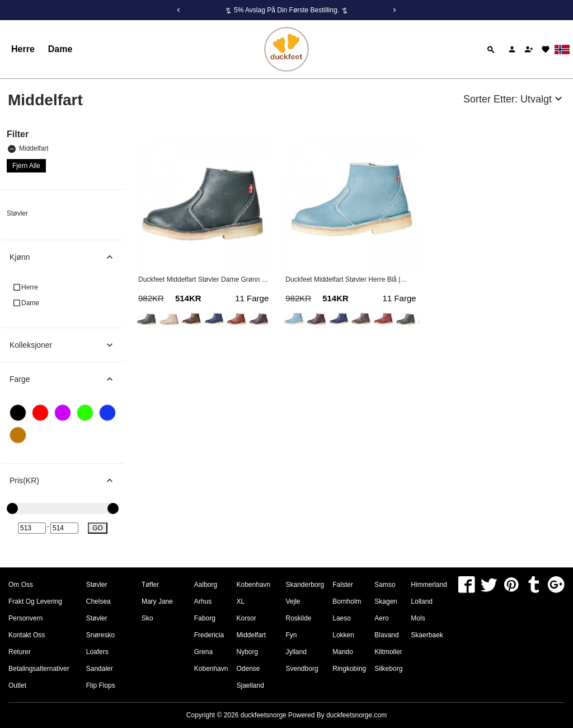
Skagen (386, 601)
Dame (60, 49)
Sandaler (100, 669)
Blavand (386, 635)
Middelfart (28, 149)
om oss (21, 585)
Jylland (296, 652)
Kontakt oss (27, 635)
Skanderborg (305, 585)
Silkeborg (388, 669)
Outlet (17, 685)
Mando (343, 652)
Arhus (203, 601)
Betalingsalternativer (39, 669)
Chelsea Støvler (98, 610)
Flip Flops (101, 685)
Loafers (97, 652)
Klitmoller (388, 652)
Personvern (25, 618)
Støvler (17, 213)
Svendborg (302, 669)
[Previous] (179, 10)
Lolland (422, 601)
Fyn (292, 635)
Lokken (343, 635)
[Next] (394, 10)
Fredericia (209, 635)
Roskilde (299, 618)
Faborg (205, 618)
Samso (385, 585)
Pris (67, 480)
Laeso (342, 618)
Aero (381, 618)
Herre (23, 49)
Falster (343, 585)
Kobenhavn (211, 669)
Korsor (246, 618)
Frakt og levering (35, 601)
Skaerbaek (427, 635)
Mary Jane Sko (157, 610)
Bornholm (347, 601)
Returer (20, 652)
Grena (203, 652)
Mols (418, 618)
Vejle (293, 601)
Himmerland (429, 585)
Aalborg (206, 585)
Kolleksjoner (67, 345)
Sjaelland (250, 685)
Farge (67, 379)
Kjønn (67, 257)
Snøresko (100, 635)
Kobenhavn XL (254, 593)
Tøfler (150, 585)
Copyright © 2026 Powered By (256, 715)
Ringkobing (349, 669)
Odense (248, 669)
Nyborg (248, 652)
